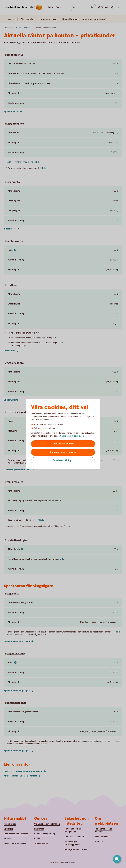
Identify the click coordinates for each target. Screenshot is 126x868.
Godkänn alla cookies (63, 444)
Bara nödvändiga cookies (63, 452)
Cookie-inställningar (63, 461)
